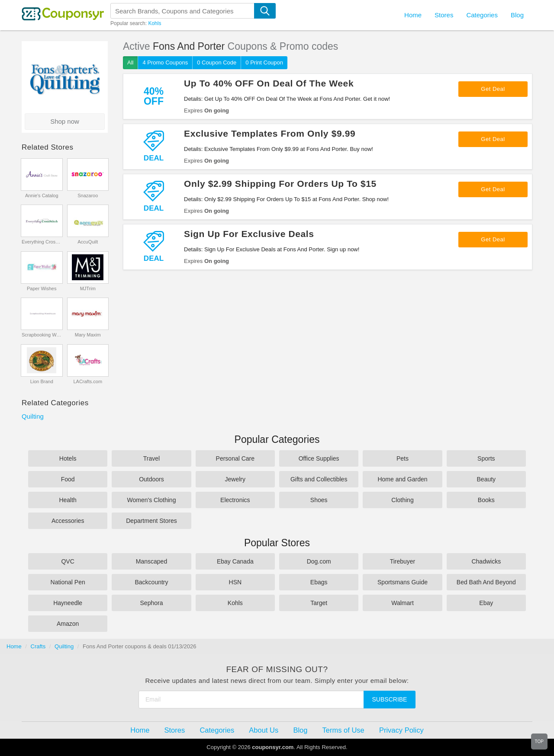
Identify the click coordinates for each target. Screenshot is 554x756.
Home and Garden (402, 479)
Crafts (38, 646)
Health (68, 500)
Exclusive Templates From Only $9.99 (270, 133)
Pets (403, 458)
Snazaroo (88, 195)
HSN (235, 582)
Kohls (155, 23)
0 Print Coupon (264, 62)
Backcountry (151, 582)
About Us (264, 730)
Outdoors (151, 479)
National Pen (68, 582)
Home (14, 646)
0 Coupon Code (217, 62)
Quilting (33, 416)
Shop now (65, 121)
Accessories (68, 521)
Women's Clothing (152, 500)
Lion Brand (42, 381)
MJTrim (88, 288)
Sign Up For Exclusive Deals (249, 234)
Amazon (68, 624)
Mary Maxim (88, 335)
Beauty (486, 479)
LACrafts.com (88, 381)
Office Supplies (319, 458)
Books (486, 500)
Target (319, 603)
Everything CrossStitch (42, 242)
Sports (486, 458)
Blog (517, 15)
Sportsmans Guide (403, 582)
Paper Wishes (42, 288)
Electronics (235, 500)
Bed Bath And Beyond (486, 582)
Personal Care (235, 458)
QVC (68, 561)
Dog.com (319, 561)
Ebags (319, 582)
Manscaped (151, 561)
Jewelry (235, 479)
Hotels (68, 458)
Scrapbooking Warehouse (42, 335)
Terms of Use (343, 730)
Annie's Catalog (42, 195)
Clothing (402, 500)
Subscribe (390, 699)
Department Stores (151, 521)
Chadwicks (486, 561)
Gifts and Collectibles (319, 479)
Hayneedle (68, 603)
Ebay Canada (235, 561)
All (130, 62)
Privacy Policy (401, 730)
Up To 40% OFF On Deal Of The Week (269, 83)
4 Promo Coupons (165, 62)
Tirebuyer (403, 561)
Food (68, 479)
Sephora (152, 603)
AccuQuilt (88, 242)
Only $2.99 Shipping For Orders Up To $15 (280, 184)
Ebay (486, 603)
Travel (151, 458)
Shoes (319, 500)
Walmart (403, 603)
